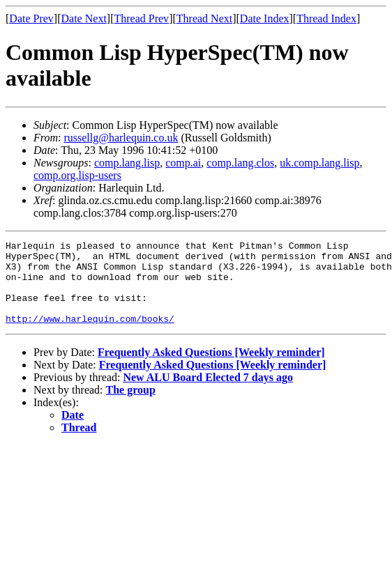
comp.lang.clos (240, 163)
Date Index (265, 18)
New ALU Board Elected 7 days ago (208, 394)
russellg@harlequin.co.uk (121, 138)
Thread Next (204, 18)
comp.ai (183, 163)
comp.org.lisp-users (77, 175)
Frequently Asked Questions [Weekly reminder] (211, 369)
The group (131, 407)
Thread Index (326, 18)
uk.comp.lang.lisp (319, 163)
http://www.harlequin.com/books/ (90, 335)
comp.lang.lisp (127, 163)
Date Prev (31, 18)
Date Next (84, 18)
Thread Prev (141, 18)
